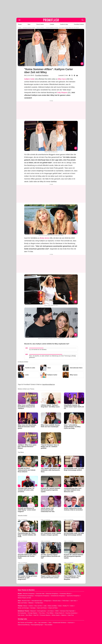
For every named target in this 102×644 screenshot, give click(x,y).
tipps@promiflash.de (49, 384)
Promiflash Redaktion (42, 75)
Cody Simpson (62, 92)
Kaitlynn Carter (29, 79)
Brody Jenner (45, 238)
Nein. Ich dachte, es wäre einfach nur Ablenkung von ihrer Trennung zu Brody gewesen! (52, 357)
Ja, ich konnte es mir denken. (38, 349)
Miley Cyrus (62, 79)
